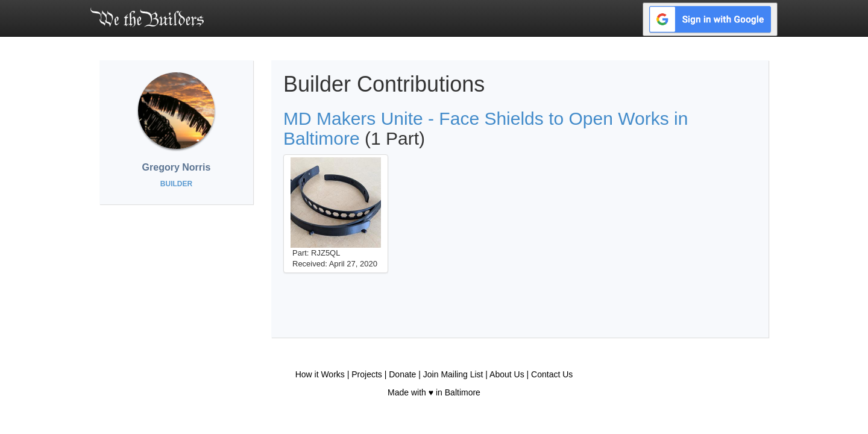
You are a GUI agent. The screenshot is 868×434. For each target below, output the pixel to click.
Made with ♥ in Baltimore (434, 392)
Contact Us (552, 374)
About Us (507, 374)
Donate (402, 374)
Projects (367, 374)
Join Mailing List (453, 374)
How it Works (320, 374)
